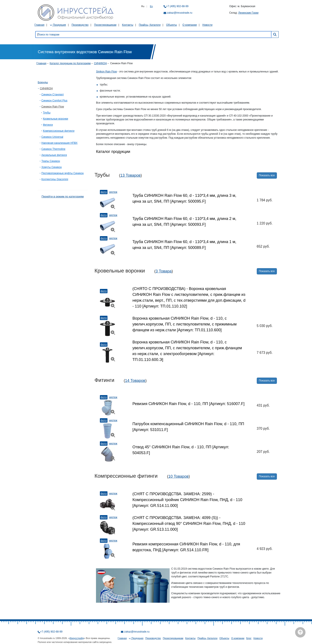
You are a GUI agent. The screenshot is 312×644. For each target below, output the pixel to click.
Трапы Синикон (51, 161)
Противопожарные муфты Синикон (63, 173)
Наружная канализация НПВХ (59, 143)
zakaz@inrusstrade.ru (180, 13)
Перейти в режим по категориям (63, 196)
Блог (249, 638)
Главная (39, 25)
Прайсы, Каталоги (150, 25)
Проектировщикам (105, 25)
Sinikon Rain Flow (106, 72)
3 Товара (164, 271)
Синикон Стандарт (53, 95)
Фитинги (48, 125)
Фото (104, 192)
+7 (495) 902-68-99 (177, 6)
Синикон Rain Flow (53, 107)
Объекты (172, 25)
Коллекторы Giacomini (55, 179)
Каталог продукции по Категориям (70, 63)
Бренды (43, 82)
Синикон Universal (52, 137)
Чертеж (113, 192)
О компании (190, 25)
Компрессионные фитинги (59, 131)
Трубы (47, 113)
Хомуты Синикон (52, 167)
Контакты (128, 25)
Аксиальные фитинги (54, 155)
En (151, 6)
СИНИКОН (100, 63)
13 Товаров (130, 175)
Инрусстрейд (77, 638)
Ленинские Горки (248, 13)
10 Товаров (179, 476)
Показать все (267, 175)
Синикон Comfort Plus (54, 101)
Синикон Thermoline (53, 149)
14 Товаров (135, 381)
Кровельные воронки (55, 119)
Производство (80, 25)
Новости (207, 25)
